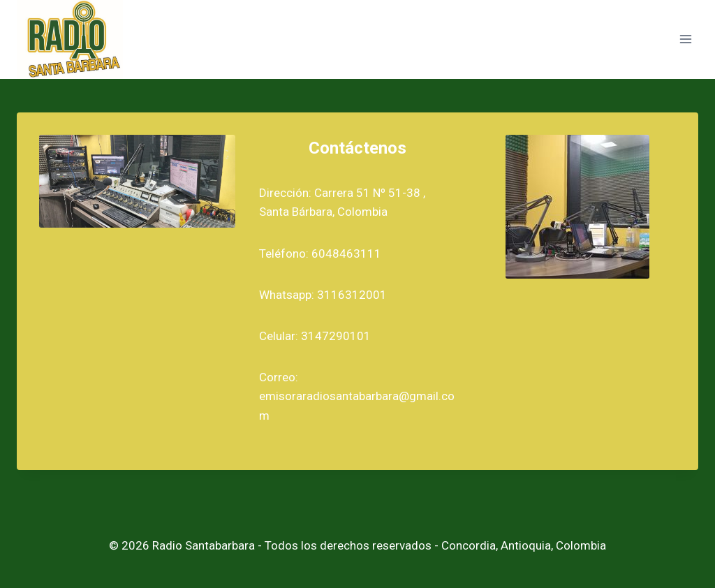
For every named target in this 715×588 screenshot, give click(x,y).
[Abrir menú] (685, 39)
